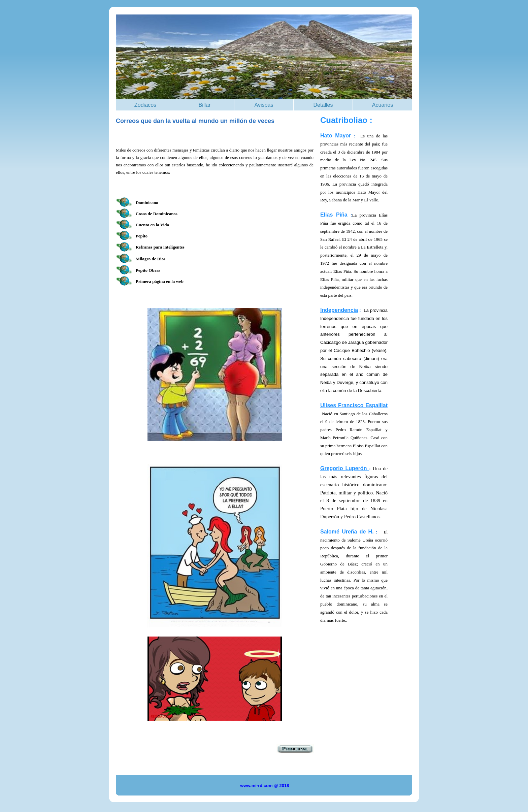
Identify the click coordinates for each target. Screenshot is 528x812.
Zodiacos (145, 105)
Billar (205, 105)
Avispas (264, 105)
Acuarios (383, 105)
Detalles (323, 105)
